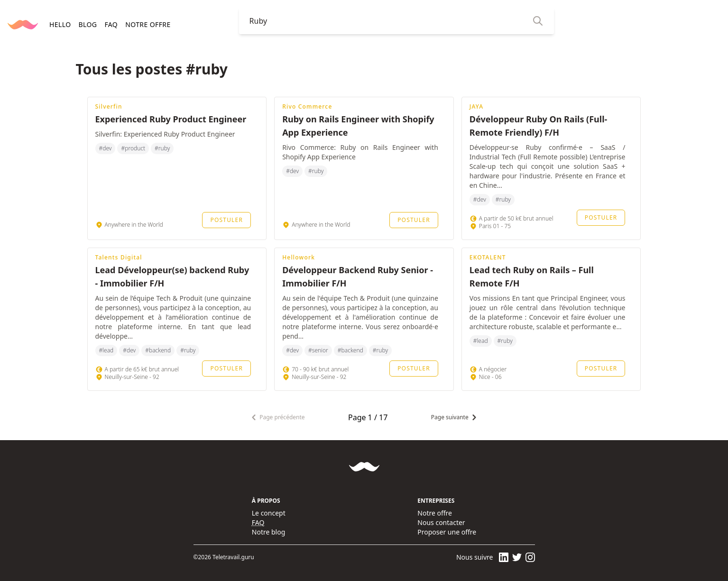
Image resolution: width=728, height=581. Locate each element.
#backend (158, 350)
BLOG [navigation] (88, 24)
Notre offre (435, 513)
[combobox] (389, 21)
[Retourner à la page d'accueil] (23, 25)
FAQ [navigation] (111, 24)
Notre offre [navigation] (148, 24)
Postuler (226, 220)
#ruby (162, 148)
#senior (318, 350)
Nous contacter (441, 522)
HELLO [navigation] (60, 24)
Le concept (269, 513)
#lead (106, 350)
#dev (106, 148)
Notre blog (269, 532)
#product (133, 148)
